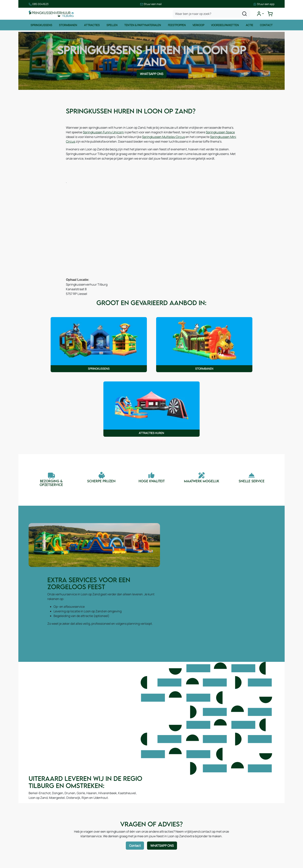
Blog (98, 818)
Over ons (101, 810)
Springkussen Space (86, 139)
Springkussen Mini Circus (104, 144)
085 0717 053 (240, 813)
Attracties (92, 26)
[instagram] (233, 849)
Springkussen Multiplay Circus (198, 139)
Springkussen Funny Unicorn (121, 134)
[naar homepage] (52, 14)
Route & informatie (108, 802)
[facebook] (220, 849)
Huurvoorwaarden (171, 798)
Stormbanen (68, 26)
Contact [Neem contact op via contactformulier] (135, 702)
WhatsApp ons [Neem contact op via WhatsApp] (152, 75)
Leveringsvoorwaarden (174, 813)
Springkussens (41, 26)
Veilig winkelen (168, 806)
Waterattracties (44, 829)
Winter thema (42, 852)
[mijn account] (260, 14)
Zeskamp (39, 844)
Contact (267, 26)
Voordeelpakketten (225, 26)
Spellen (112, 26)
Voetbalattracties (45, 837)
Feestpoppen (177, 26)
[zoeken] (245, 14)
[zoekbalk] (212, 14)
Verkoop (199, 26)
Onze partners (105, 825)
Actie (250, 26)
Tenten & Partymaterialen (143, 26)
